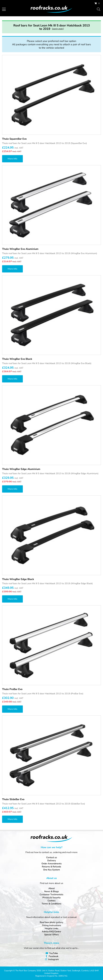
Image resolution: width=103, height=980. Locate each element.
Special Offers (51, 935)
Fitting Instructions (52, 925)
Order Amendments (52, 864)
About (52, 888)
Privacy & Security (51, 898)
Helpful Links (52, 928)
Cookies (52, 901)
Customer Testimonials (51, 895)
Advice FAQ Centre (51, 932)
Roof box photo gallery (51, 922)
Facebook (54, 956)
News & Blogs (52, 891)
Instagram (54, 959)
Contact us (52, 857)
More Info (12, 159)
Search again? (58, 29)
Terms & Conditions (51, 904)
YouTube (54, 953)
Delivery (52, 861)
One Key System (51, 870)
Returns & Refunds (51, 867)
